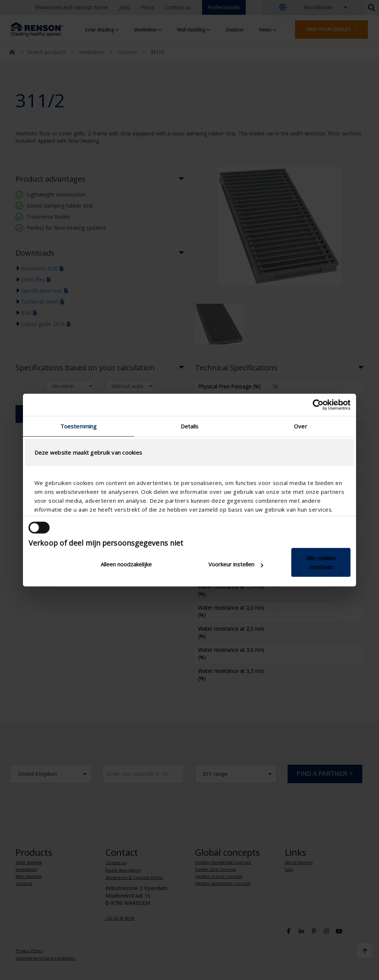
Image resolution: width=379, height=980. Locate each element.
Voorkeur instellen (236, 564)
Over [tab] (300, 426)
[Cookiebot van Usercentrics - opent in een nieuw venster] (318, 405)
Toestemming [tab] (78, 426)
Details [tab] (190, 426)
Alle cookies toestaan (321, 562)
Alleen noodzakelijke (126, 564)
